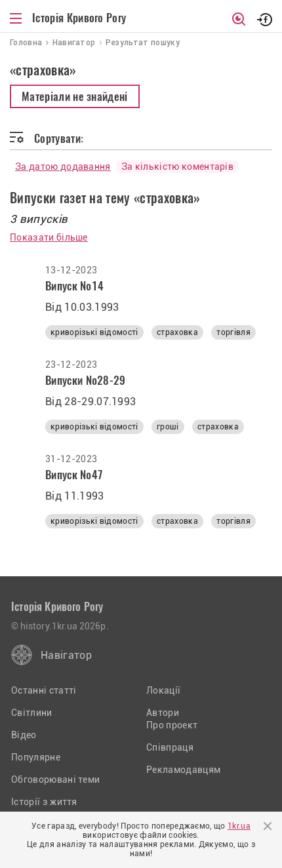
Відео (24, 735)
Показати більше (49, 237)
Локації (163, 690)
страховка (177, 332)
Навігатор (66, 655)
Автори (163, 713)
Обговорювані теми (55, 779)
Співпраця (170, 747)
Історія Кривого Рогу (79, 18)
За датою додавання (63, 167)
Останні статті (44, 690)
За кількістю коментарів (177, 167)
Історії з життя (44, 802)
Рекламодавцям (183, 770)
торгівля (233, 332)
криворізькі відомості (94, 332)
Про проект (172, 725)
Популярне (36, 757)
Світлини (32, 713)
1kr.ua (239, 826)
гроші (168, 427)
